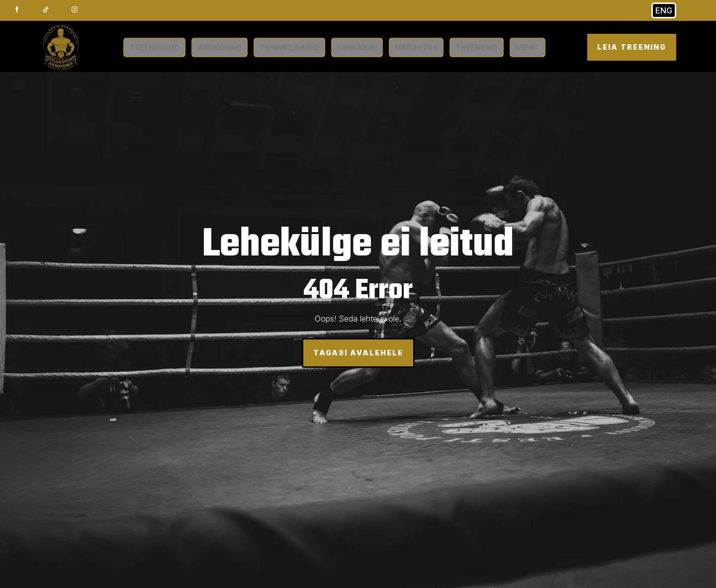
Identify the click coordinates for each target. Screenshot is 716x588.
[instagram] (75, 9)
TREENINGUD (154, 47)
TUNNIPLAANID (289, 47)
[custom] (46, 9)
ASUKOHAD (220, 47)
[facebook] (17, 9)
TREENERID (477, 47)
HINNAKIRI (357, 47)
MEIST (528, 47)
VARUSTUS (416, 47)
